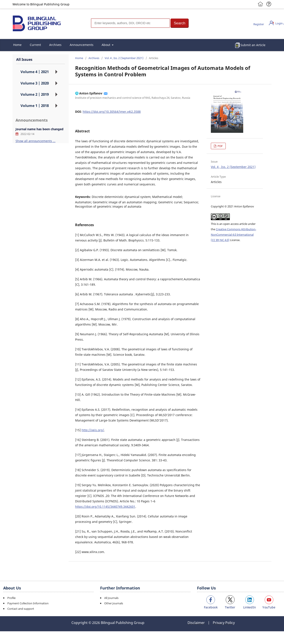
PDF (220, 146)
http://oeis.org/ (93, 430)
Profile (11, 598)
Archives (55, 45)
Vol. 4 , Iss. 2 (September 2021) (124, 58)
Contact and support (21, 609)
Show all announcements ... (35, 141)
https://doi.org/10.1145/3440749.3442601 (105, 507)
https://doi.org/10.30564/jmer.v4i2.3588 (112, 112)
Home (17, 45)
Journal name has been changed (39, 129)
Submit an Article (253, 45)
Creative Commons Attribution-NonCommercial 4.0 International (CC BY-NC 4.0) (234, 235)
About (106, 45)
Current (35, 45)
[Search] (130, 23)
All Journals (111, 598)
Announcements (82, 45)
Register (259, 24)
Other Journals (114, 603)
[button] (180, 23)
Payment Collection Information (28, 603)
